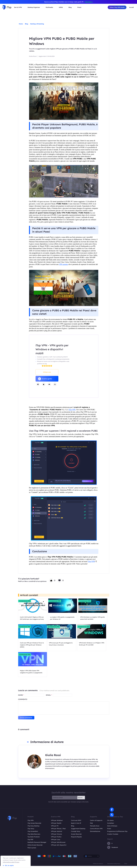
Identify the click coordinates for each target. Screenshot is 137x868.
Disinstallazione (95, 834)
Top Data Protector (34, 839)
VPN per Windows (57, 823)
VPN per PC (55, 828)
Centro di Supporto (96, 823)
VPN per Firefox (56, 839)
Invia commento (26, 720)
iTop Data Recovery (34, 836)
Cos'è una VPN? (76, 823)
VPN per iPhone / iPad (58, 831)
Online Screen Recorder (35, 847)
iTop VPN (72, 410)
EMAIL (49, 697)
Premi (109, 831)
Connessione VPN (25, 601)
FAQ (91, 825)
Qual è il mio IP (76, 825)
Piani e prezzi (32, 850)
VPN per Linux (56, 842)
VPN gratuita (63, 264)
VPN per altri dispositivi (59, 847)
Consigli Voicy (76, 834)
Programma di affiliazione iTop (117, 834)
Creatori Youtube (113, 836)
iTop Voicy (31, 831)
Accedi (131, 7)
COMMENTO (23, 701)
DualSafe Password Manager (37, 844)
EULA (126, 866)
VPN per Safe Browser (58, 844)
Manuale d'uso (95, 828)
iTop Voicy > (89, 2)
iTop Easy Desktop (33, 828)
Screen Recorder (76, 836)
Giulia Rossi (33, 56)
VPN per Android (56, 834)
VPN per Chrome (56, 836)
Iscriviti (80, 800)
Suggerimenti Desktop (78, 831)
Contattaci (111, 825)
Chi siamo (110, 823)
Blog (26, 24)
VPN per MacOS (56, 825)
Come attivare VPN (96, 831)
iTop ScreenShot (33, 834)
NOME (21, 697)
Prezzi (79, 7)
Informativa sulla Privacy (11, 862)
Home (21, 24)
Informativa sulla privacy (114, 866)
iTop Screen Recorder (34, 825)
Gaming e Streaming (37, 24)
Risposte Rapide (76, 839)
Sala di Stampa (112, 828)
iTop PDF (30, 842)
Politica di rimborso (98, 866)
